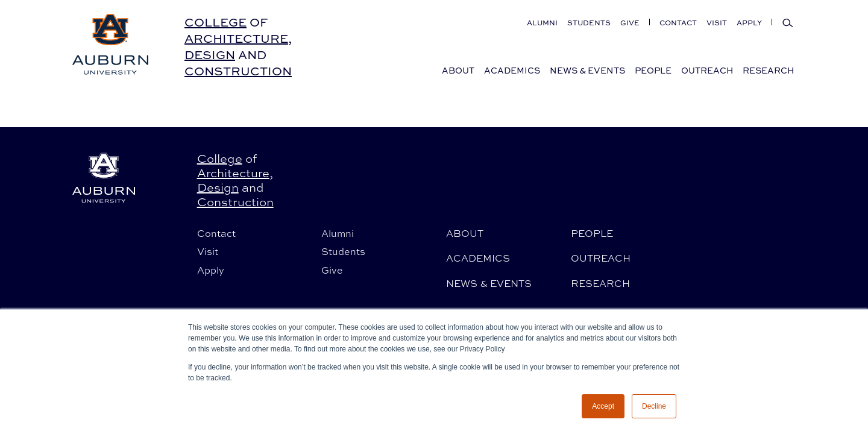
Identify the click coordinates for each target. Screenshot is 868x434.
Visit (717, 23)
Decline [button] (654, 406)
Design (210, 55)
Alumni (542, 23)
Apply (749, 23)
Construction (238, 71)
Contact (678, 23)
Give (630, 23)
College (215, 22)
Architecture (236, 38)
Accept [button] (603, 406)
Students (589, 23)
